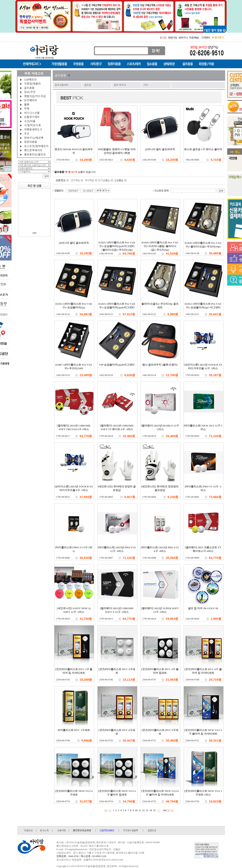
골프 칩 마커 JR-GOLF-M (203, 608)
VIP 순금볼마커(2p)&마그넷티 (117, 365)
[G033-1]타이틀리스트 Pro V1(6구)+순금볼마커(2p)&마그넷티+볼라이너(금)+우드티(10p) (117, 246)
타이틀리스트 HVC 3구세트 (74, 730)
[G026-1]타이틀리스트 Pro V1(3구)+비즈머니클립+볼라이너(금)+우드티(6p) (160, 246)
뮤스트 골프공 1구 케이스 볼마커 (203, 149)
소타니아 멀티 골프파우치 (160, 149)
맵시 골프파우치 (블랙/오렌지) (160, 365)
